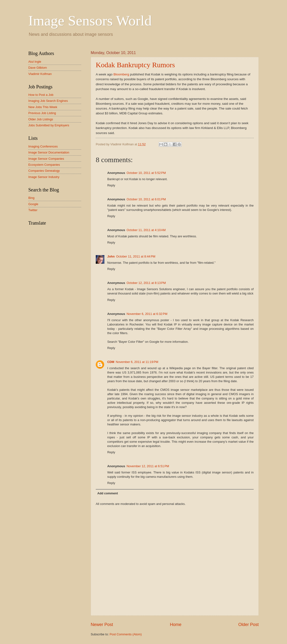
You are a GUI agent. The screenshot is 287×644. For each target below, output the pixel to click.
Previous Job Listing (42, 113)
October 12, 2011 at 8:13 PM (146, 283)
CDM (111, 362)
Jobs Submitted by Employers (49, 125)
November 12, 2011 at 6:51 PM (148, 466)
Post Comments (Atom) (126, 634)
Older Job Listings (41, 119)
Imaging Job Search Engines (48, 101)
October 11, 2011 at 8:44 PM (136, 256)
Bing (31, 198)
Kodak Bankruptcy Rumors (135, 65)
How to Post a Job (41, 95)
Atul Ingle (35, 62)
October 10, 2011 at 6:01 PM (146, 199)
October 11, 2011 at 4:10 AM (146, 230)
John (111, 256)
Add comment (108, 493)
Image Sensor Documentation (49, 152)
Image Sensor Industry (44, 177)
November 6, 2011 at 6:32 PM (147, 314)
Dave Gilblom (38, 68)
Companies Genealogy (44, 171)
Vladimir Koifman (40, 74)
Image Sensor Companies (46, 159)
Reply (111, 185)
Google (33, 204)
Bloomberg (121, 74)
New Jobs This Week (43, 107)
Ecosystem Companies (44, 165)
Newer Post (102, 625)
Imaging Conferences (43, 146)
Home (176, 625)
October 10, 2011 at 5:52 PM (146, 173)
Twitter (33, 210)
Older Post (248, 625)
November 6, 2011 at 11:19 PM (137, 362)
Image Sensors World (90, 21)
